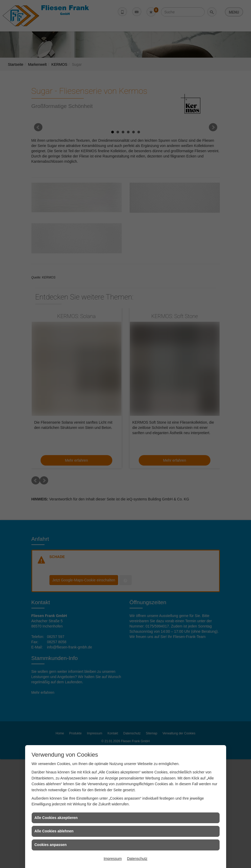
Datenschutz (137, 859)
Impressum (113, 859)
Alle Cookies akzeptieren (56, 818)
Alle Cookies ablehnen (54, 831)
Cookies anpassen (51, 845)
